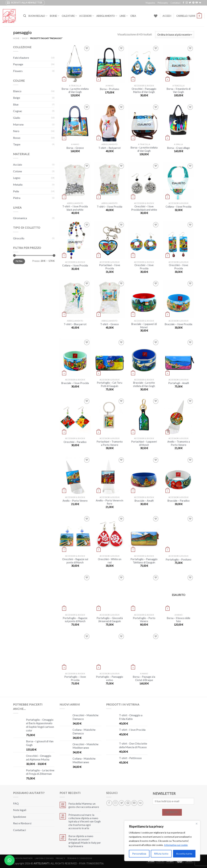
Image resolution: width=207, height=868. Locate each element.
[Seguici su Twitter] (190, 3)
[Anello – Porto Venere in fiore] (109, 475)
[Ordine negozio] (175, 35)
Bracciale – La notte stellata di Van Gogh (144, 384)
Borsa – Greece (75, 148)
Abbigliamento (107, 16)
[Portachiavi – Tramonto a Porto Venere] (109, 417)
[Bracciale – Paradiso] (178, 475)
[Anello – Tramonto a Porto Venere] (178, 417)
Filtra (19, 261)
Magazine (150, 3)
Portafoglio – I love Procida (75, 678)
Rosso (17, 138)
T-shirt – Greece (110, 324)
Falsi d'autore (21, 58)
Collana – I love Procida (178, 207)
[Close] (196, 824)
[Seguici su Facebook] (183, 3)
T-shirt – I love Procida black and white (75, 208)
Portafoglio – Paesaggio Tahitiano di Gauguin (144, 561)
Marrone (18, 124)
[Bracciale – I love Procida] (178, 299)
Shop (25, 38)
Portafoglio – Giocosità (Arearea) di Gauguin (110, 620)
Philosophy (163, 3)
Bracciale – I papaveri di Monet (144, 326)
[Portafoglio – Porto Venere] (144, 593)
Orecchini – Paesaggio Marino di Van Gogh (144, 90)
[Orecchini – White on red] (109, 534)
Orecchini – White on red (110, 561)
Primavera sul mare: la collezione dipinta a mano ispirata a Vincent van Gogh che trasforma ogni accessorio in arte (85, 821)
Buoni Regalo (38, 16)
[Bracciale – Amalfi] (144, 475)
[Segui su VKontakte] (200, 3)
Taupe (17, 144)
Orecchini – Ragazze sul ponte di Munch (75, 561)
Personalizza (139, 854)
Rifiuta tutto (161, 854)
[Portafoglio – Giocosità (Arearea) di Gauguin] (109, 593)
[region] (162, 841)
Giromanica (20, 218)
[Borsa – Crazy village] (178, 123)
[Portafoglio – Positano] (178, 534)
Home (16, 38)
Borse (55, 16)
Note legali (20, 810)
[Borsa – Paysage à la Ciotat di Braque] (144, 652)
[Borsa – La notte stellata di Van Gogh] (75, 64)
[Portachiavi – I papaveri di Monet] (144, 417)
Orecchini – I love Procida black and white (144, 208)
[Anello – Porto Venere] (75, 475)
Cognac (18, 111)
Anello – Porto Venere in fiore (110, 502)
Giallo (17, 118)
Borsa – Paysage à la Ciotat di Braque (144, 678)
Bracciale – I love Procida (178, 324)
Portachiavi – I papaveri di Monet (144, 443)
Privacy (60, 858)
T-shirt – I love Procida (110, 207)
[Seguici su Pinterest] (193, 3)
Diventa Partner (23, 858)
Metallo (18, 184)
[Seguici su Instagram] (187, 3)
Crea (133, 16)
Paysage (18, 64)
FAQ (16, 803)
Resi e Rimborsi (22, 823)
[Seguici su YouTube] (197, 3)
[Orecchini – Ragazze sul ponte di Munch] (75, 534)
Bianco (17, 91)
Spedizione (20, 817)
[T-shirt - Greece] (109, 299)
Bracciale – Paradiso (179, 501)
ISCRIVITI (172, 812)
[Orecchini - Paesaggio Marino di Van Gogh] (144, 64)
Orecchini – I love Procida (144, 267)
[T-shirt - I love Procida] (109, 181)
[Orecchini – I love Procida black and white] (144, 181)
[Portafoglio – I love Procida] (75, 652)
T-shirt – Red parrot (110, 148)
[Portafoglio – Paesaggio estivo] (109, 652)
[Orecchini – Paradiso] (75, 417)
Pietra (17, 198)
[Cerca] (25, 16)
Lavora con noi (44, 858)
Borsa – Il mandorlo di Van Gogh (179, 90)
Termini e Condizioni (80, 858)
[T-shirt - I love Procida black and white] (75, 181)
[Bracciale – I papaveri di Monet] (144, 299)
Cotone (17, 171)
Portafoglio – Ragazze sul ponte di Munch (75, 620)
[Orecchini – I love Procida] (144, 240)
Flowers (18, 71)
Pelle (16, 191)
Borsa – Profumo (110, 89)
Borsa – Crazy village (178, 148)
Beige (17, 98)
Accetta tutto (184, 854)
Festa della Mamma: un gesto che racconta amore (84, 805)
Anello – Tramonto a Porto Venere (179, 443)
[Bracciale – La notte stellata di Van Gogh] (144, 358)
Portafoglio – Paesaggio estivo (110, 678)
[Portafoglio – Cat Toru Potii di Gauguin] (109, 358)
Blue (16, 104)
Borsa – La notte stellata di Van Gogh (75, 90)
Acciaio (18, 164)
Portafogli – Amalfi (179, 383)
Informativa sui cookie (176, 845)
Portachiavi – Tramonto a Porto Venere (110, 443)
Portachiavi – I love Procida (110, 267)
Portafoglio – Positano (178, 560)
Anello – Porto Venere (75, 501)
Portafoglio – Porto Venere (144, 620)
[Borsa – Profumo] (109, 64)
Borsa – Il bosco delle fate (179, 620)
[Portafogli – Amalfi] (178, 358)
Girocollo (19, 238)
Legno (17, 178)
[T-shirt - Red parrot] (109, 123)
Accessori (87, 16)
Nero (16, 131)
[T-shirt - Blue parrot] (75, 299)
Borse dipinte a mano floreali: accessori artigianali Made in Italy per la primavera (85, 841)
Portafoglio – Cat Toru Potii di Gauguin (110, 384)
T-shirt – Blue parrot (75, 324)
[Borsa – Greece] (75, 123)
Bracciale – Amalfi (144, 501)
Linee (124, 16)
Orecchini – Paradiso (75, 442)
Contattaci (175, 3)
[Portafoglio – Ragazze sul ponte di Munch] (75, 593)
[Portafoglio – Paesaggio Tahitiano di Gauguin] (144, 534)
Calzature (69, 16)
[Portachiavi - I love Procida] (109, 240)
